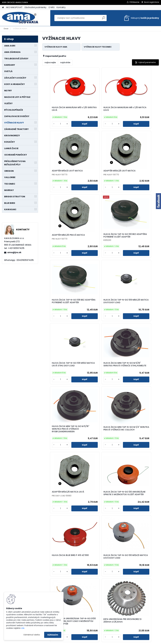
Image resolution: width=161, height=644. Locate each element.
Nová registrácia (152, 2)
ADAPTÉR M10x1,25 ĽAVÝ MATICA (61, 173)
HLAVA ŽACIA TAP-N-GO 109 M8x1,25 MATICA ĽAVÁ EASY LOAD (98, 242)
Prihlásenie (134, 2)
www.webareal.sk (91, 641)
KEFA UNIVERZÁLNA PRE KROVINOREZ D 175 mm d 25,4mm (58, 507)
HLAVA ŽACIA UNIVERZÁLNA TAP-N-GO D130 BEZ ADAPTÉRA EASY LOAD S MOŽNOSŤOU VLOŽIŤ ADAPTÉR (101, 440)
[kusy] (51, 124)
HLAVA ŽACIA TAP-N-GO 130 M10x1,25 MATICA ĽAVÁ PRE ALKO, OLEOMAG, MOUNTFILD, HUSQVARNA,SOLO (139, 508)
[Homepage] (3, 7)
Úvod (6, 29)
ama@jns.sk (14, 252)
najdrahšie (65, 62)
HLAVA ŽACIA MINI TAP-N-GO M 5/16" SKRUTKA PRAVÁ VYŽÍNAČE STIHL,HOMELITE (61, 307)
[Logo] (20, 18)
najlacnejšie (50, 62)
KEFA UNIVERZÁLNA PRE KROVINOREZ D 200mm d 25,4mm (136, 439)
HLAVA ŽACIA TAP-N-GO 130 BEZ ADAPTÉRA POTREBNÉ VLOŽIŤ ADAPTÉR (139, 174)
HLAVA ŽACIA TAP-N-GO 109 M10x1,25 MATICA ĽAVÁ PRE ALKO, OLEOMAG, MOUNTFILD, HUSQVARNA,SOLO (81, 576)
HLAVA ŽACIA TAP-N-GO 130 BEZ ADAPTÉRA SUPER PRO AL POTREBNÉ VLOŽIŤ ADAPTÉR (120, 576)
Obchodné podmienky (35, 7)
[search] (104, 19)
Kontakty (61, 7)
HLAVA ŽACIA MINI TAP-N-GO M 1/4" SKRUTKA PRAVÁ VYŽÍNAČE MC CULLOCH (139, 307)
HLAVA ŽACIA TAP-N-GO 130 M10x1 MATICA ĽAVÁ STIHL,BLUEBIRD (98, 507)
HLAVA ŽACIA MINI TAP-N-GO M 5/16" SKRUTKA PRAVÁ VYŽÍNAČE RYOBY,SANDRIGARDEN (100, 307)
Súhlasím (53, 635)
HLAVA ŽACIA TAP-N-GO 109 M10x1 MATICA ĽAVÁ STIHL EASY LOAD (139, 242)
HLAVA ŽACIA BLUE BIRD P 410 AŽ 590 (139, 372)
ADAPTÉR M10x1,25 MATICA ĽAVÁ (61, 371)
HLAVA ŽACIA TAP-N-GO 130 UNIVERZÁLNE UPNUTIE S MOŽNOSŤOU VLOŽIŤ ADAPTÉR (99, 373)
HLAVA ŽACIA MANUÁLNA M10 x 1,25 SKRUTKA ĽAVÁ (61, 109)
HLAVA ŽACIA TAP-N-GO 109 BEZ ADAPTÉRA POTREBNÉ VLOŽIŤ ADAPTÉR (62, 242)
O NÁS (52, 7)
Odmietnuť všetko (32, 635)
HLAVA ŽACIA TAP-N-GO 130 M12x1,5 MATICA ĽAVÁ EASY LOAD (62, 439)
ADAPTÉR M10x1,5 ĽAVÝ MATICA (138, 107)
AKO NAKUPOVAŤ (14, 7)
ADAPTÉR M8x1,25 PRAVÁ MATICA (101, 173)
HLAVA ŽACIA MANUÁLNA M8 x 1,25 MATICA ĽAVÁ (99, 109)
